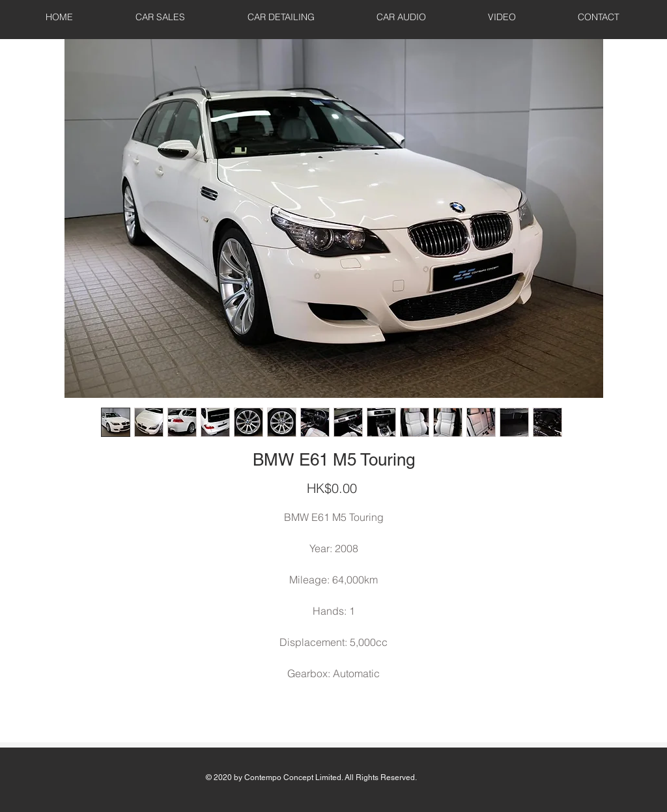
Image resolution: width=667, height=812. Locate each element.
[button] (160, 17)
